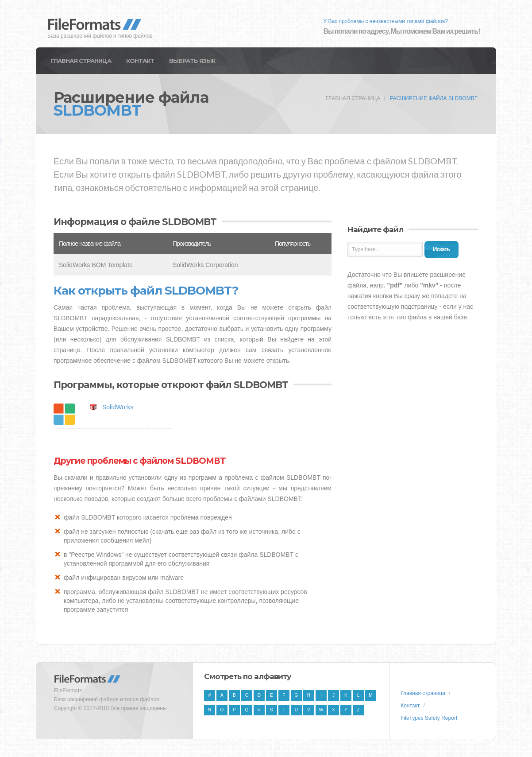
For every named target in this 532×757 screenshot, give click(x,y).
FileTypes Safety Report (429, 718)
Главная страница (81, 61)
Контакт (140, 61)
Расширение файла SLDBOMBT (434, 98)
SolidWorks (118, 407)
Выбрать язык (192, 61)
